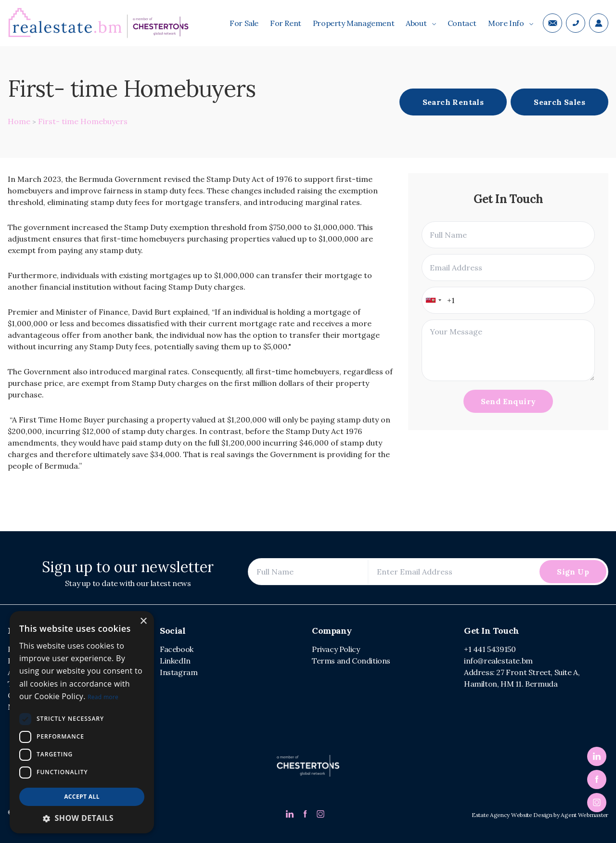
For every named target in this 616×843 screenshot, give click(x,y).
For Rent (286, 23)
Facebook (177, 649)
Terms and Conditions (351, 661)
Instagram (179, 672)
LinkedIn (175, 661)
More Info (511, 23)
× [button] (143, 621)
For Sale (244, 23)
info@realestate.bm (498, 661)
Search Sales (559, 102)
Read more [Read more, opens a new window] (103, 697)
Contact (462, 23)
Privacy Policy (336, 649)
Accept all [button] (82, 797)
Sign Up (573, 572)
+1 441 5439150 (490, 649)
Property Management (353, 23)
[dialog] (82, 722)
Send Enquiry (508, 401)
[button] (82, 818)
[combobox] (433, 300)
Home (19, 121)
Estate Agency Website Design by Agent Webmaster (540, 815)
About (421, 23)
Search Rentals (453, 102)
